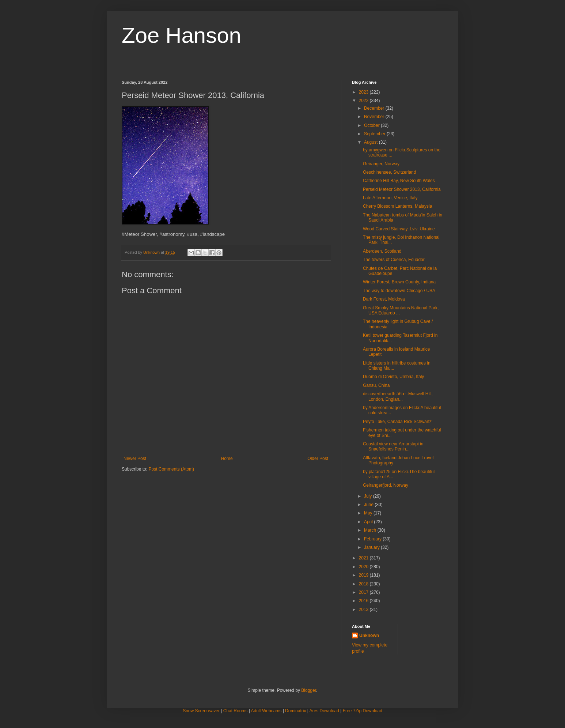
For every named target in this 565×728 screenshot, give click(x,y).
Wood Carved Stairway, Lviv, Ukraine (399, 229)
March (371, 530)
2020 (364, 567)
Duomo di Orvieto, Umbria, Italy (393, 377)
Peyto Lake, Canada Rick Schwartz (397, 422)
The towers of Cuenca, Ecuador (394, 260)
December (375, 108)
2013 (364, 610)
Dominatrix (295, 711)
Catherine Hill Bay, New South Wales (399, 181)
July (369, 496)
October (372, 125)
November (375, 117)
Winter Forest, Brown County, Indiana (399, 282)
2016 (364, 601)
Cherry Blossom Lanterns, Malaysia (397, 206)
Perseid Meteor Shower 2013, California (402, 189)
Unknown (369, 635)
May (369, 513)
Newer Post (135, 459)
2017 (364, 592)
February (373, 539)
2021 (364, 558)
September (375, 134)
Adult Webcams (266, 711)
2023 (364, 92)
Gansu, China (376, 385)
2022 (364, 101)
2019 (364, 575)
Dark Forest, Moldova (384, 299)
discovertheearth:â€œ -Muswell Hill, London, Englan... (398, 396)
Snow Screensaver (201, 711)
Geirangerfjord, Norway (386, 485)
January (372, 547)
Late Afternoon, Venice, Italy (390, 198)
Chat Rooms (236, 711)
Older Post (318, 459)
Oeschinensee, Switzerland (389, 172)
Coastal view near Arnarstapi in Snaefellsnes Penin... (393, 446)
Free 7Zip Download (363, 711)
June (369, 505)
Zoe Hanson (181, 35)
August (371, 142)
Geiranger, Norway (381, 164)
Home (227, 459)
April (369, 522)
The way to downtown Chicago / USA (399, 291)
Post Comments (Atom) (171, 469)
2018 (364, 584)
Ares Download (324, 711)
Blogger (309, 690)
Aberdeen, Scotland (382, 251)
